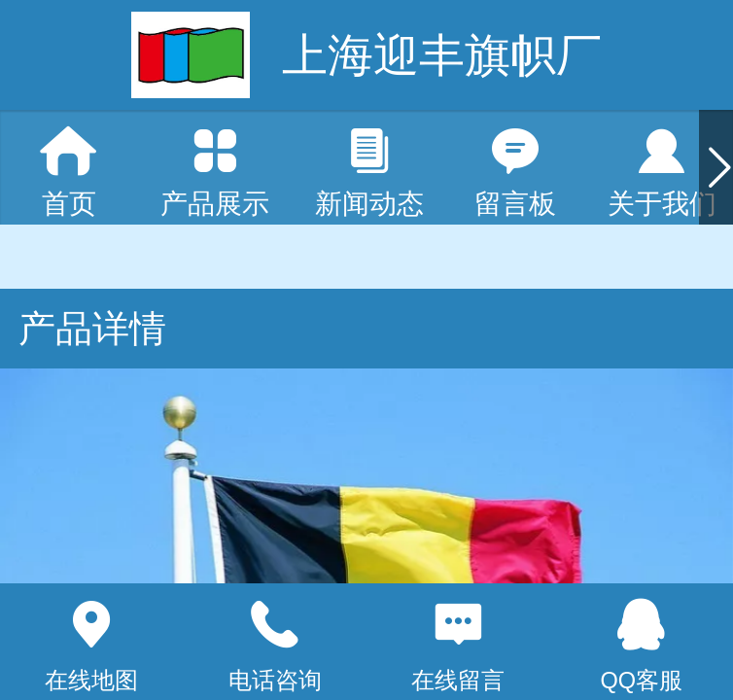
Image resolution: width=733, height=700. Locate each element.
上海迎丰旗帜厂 (442, 55)
